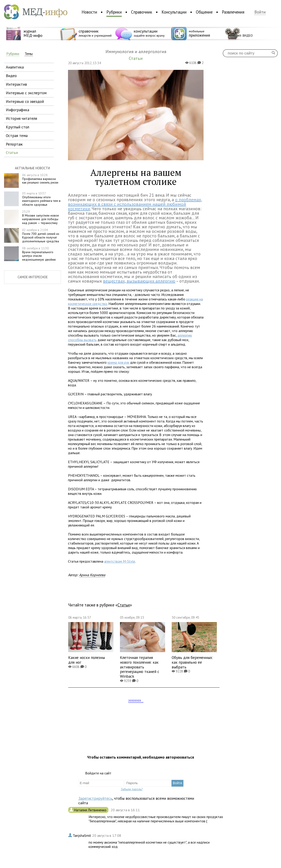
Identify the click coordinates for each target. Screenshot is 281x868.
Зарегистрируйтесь (95, 798)
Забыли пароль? (132, 789)
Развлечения (233, 12)
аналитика (15, 67)
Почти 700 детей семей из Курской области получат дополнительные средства (41, 236)
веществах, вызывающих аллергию (139, 281)
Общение (204, 12)
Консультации (174, 12)
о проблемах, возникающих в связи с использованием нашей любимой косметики (135, 204)
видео (11, 76)
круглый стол (18, 127)
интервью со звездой (25, 101)
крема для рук (118, 362)
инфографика (18, 110)
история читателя (21, 118)
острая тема (17, 136)
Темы (29, 54)
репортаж (14, 144)
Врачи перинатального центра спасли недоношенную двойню (39, 254)
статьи (12, 152)
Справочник (142, 12)
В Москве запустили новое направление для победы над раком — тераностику (41, 217)
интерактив (16, 84)
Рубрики (114, 12)
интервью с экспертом (26, 93)
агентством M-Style (120, 561)
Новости (89, 12)
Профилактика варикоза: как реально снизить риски (40, 179)
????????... (136, 701)
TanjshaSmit (82, 835)
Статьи (124, 605)
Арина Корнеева (92, 575)
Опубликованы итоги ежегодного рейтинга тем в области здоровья (41, 199)
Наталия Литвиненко (91, 810)
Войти (260, 12)
